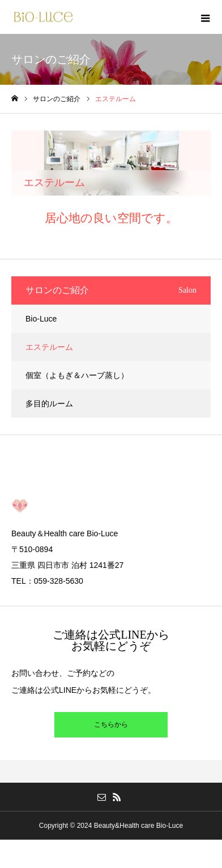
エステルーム (49, 347)
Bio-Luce (41, 319)
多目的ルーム (49, 403)
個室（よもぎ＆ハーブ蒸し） (77, 375)
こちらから (111, 724)
